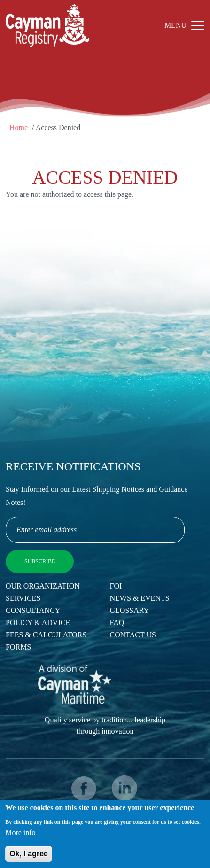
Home (19, 128)
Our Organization (43, 586)
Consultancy (33, 610)
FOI (116, 586)
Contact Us (133, 635)
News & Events (140, 598)
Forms (18, 647)
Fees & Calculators (46, 635)
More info (20, 837)
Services (23, 598)
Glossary (130, 610)
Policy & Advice (38, 623)
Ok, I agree (29, 858)
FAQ (117, 623)
